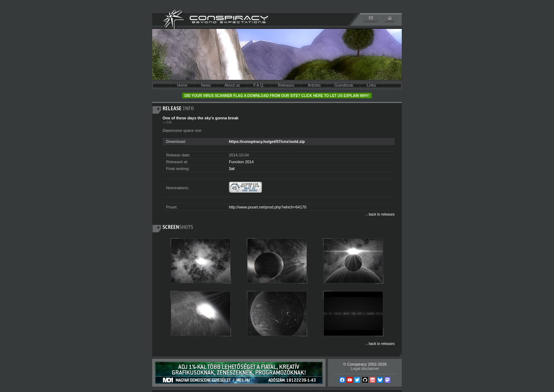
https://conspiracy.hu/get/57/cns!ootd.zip (267, 141)
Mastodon (388, 380)
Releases (286, 85)
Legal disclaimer (365, 368)
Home (182, 85)
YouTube (350, 380)
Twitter (357, 380)
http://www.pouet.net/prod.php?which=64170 (268, 207)
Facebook (342, 380)
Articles (314, 85)
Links (371, 85)
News (206, 85)
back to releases (382, 214)
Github (365, 380)
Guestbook (344, 85)
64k (169, 122)
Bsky (380, 380)
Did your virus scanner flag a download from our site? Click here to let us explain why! (277, 96)
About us (232, 85)
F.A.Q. (259, 85)
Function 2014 (241, 162)
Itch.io (373, 380)
